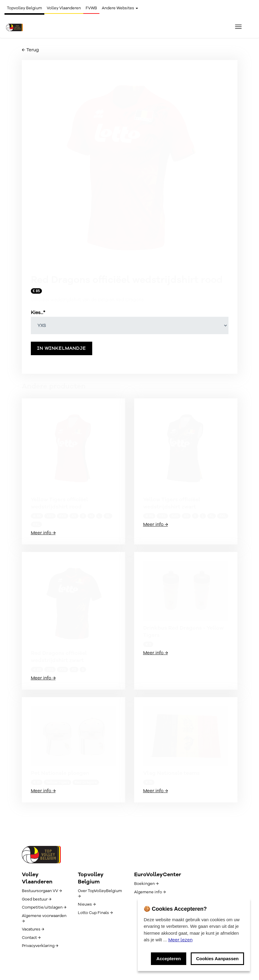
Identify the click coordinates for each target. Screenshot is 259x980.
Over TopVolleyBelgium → (100, 894)
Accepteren (169, 959)
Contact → (31, 938)
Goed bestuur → (37, 899)
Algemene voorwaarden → (44, 919)
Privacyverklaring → (40, 946)
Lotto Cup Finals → (95, 913)
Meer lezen (180, 940)
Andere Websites (120, 8)
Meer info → (43, 533)
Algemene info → (150, 892)
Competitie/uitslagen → (44, 907)
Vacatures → (33, 929)
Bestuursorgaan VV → (42, 891)
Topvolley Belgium (24, 8)
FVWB (91, 8)
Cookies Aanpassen (217, 959)
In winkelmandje (62, 348)
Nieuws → (87, 904)
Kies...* (38, 313)
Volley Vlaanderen (64, 8)
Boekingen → (146, 884)
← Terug (30, 50)
